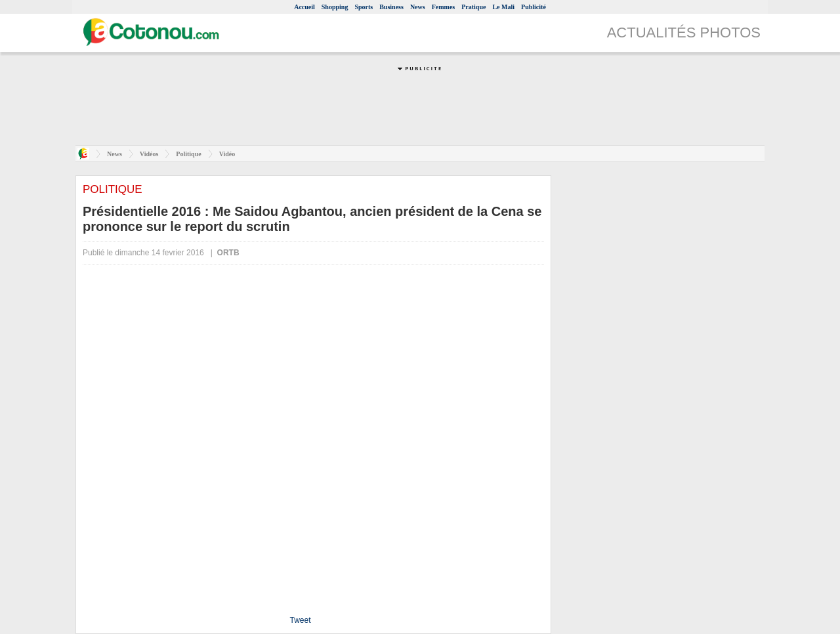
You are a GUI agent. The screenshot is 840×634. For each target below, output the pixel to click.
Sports (364, 7)
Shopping (335, 7)
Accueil (304, 7)
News (418, 7)
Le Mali (503, 7)
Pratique (473, 7)
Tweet (300, 620)
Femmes (444, 7)
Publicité (534, 7)
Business (391, 7)
